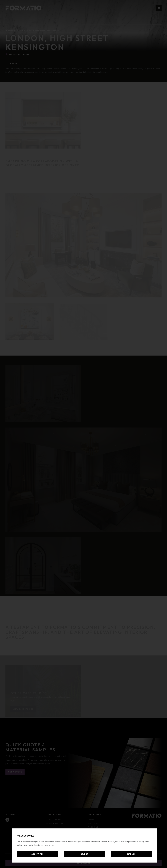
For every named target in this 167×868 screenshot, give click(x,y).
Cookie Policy (50, 845)
